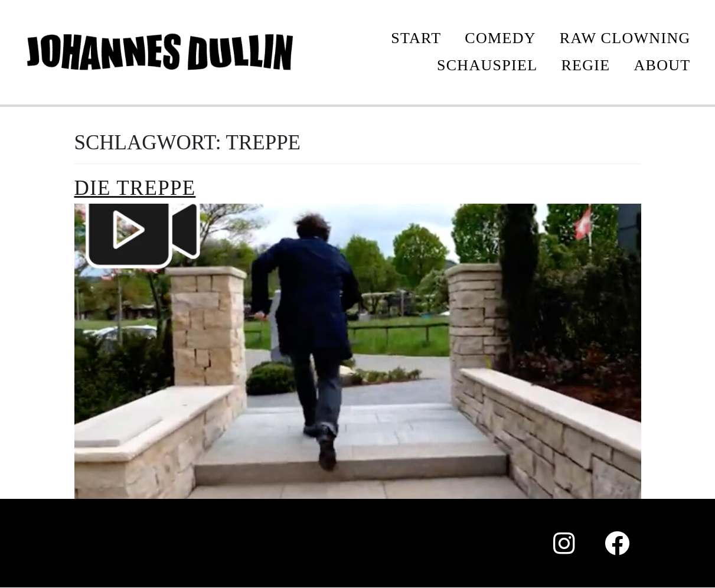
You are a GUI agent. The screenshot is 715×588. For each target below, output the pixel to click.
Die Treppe (135, 188)
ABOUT (662, 65)
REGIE (585, 65)
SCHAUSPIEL (487, 65)
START (416, 38)
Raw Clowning (625, 38)
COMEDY (500, 38)
